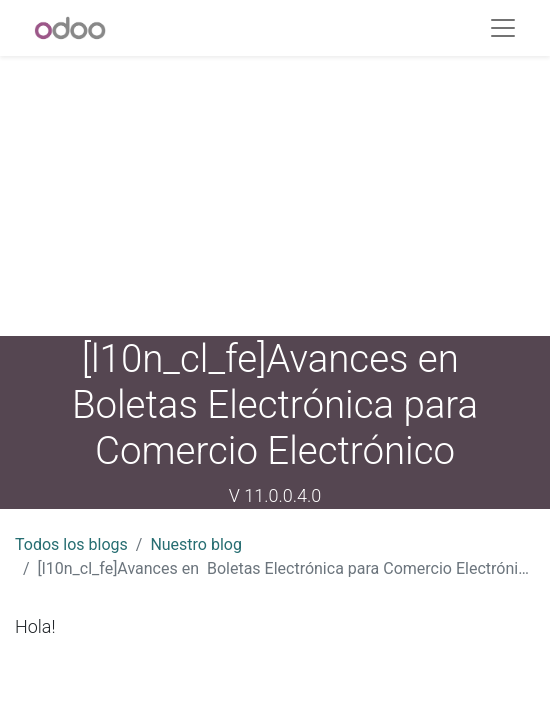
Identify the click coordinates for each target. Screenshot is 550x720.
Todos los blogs (71, 544)
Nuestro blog (196, 544)
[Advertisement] (275, 196)
